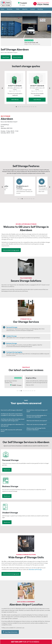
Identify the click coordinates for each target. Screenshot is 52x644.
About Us (25, 9)
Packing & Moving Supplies (14, 352)
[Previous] (2, 88)
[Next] (50, 88)
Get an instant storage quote (11, 250)
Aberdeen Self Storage (35, 569)
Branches (10, 9)
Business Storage (12, 343)
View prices (15, 100)
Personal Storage (12, 327)
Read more (7, 470)
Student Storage (11, 336)
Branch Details (17, 57)
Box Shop (40, 9)
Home (2, 9)
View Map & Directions (10, 632)
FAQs (18, 9)
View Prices (6, 57)
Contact (32, 9)
